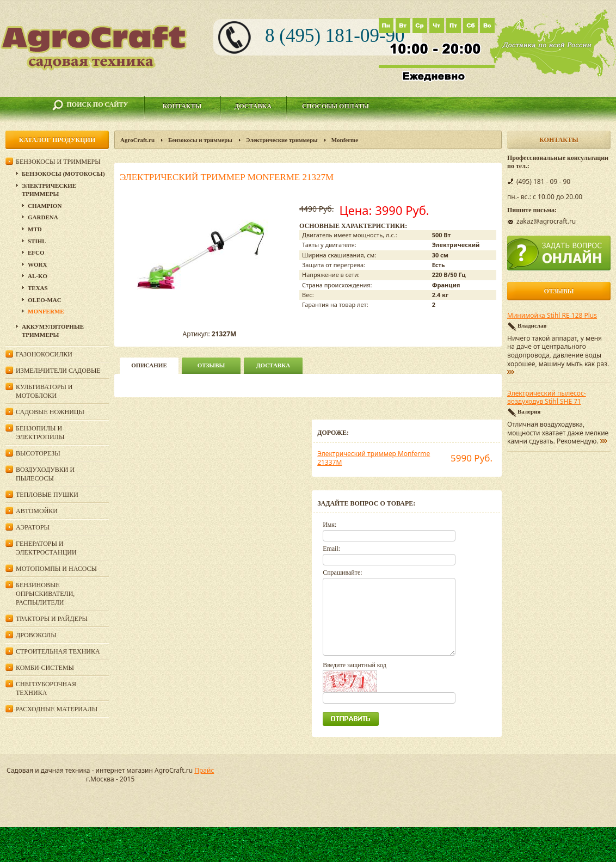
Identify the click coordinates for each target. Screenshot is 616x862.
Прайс (204, 770)
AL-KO (38, 276)
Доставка (253, 106)
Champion (45, 206)
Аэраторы (33, 527)
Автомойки (37, 511)
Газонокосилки (44, 354)
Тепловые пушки (47, 495)
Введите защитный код (355, 665)
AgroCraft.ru (137, 140)
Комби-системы (45, 668)
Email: (331, 549)
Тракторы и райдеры (52, 619)
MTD (35, 229)
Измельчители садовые (58, 371)
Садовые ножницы (50, 412)
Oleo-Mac (45, 300)
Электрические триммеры (282, 140)
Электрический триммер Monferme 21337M (374, 458)
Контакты (182, 106)
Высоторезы (38, 453)
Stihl (37, 241)
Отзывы (211, 365)
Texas (38, 288)
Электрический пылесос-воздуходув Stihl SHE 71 (547, 398)
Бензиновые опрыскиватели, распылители (45, 594)
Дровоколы (36, 635)
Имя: (329, 525)
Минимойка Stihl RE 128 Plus (552, 316)
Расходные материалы (57, 709)
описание (149, 365)
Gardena (43, 217)
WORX (37, 264)
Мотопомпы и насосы (56, 569)
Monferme (345, 140)
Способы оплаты (335, 106)
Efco (36, 253)
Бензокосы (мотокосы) (63, 174)
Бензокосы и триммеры (200, 140)
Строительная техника (58, 651)
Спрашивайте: (343, 572)
